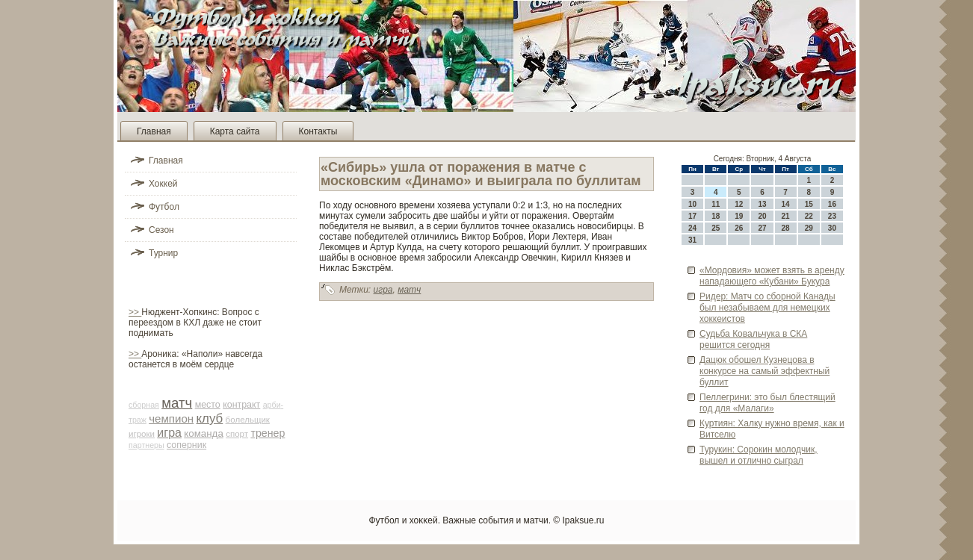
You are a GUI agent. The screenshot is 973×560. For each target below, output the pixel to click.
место (208, 405)
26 (739, 228)
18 (716, 216)
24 (692, 228)
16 (832, 204)
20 (762, 216)
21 (786, 216)
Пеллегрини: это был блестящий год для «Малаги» (767, 403)
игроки (142, 434)
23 (832, 216)
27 (762, 228)
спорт (237, 434)
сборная (144, 405)
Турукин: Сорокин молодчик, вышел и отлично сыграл (759, 455)
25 (716, 228)
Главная (154, 131)
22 (809, 216)
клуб (210, 419)
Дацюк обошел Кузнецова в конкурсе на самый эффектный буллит (764, 371)
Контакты (318, 131)
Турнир (163, 253)
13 (762, 204)
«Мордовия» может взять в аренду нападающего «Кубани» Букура (772, 276)
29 (809, 228)
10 (692, 204)
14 (786, 204)
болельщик (248, 420)
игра (169, 433)
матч (177, 403)
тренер (268, 433)
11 (716, 204)
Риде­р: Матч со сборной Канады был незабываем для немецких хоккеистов (767, 308)
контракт (241, 405)
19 (739, 216)
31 (692, 240)
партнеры (146, 445)
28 (786, 228)
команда (204, 433)
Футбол (164, 207)
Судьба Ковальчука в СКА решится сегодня (753, 339)
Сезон (161, 230)
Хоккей (163, 184)
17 (692, 216)
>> (135, 312)
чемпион (171, 419)
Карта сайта (235, 131)
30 (832, 228)
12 (739, 204)
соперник (186, 445)
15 (809, 204)
